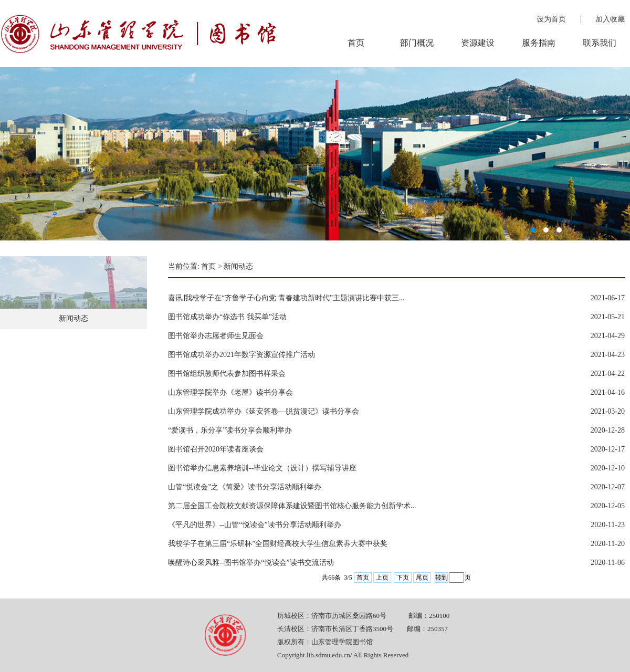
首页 (208, 266)
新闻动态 (73, 318)
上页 (382, 577)
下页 (403, 577)
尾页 (422, 577)
